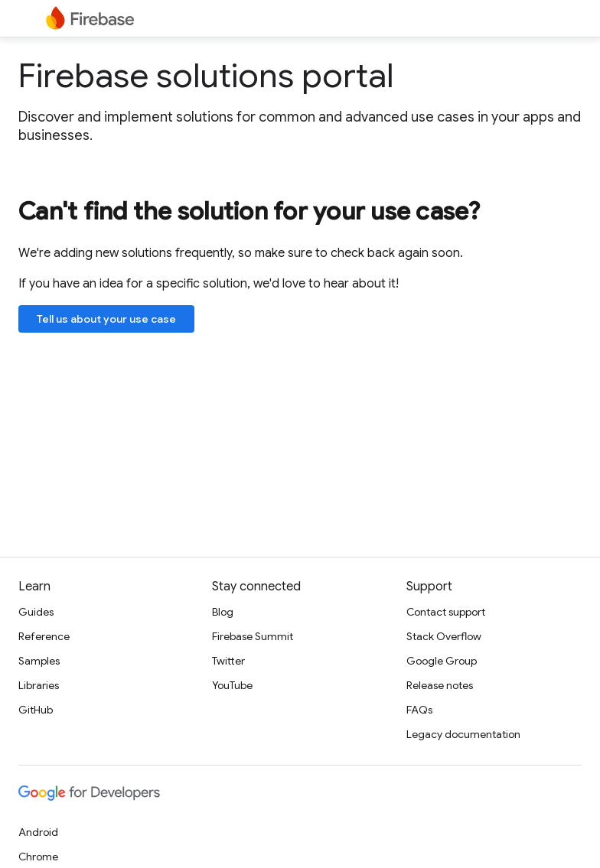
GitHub (36, 710)
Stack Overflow (444, 636)
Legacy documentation (463, 734)
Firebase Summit (253, 636)
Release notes (440, 685)
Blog (223, 612)
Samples (39, 661)
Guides (36, 612)
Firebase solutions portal (206, 76)
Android (38, 832)
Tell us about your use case (106, 319)
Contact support (446, 612)
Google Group (442, 661)
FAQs (419, 710)
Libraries (39, 685)
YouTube (232, 685)
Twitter (228, 661)
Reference (44, 636)
